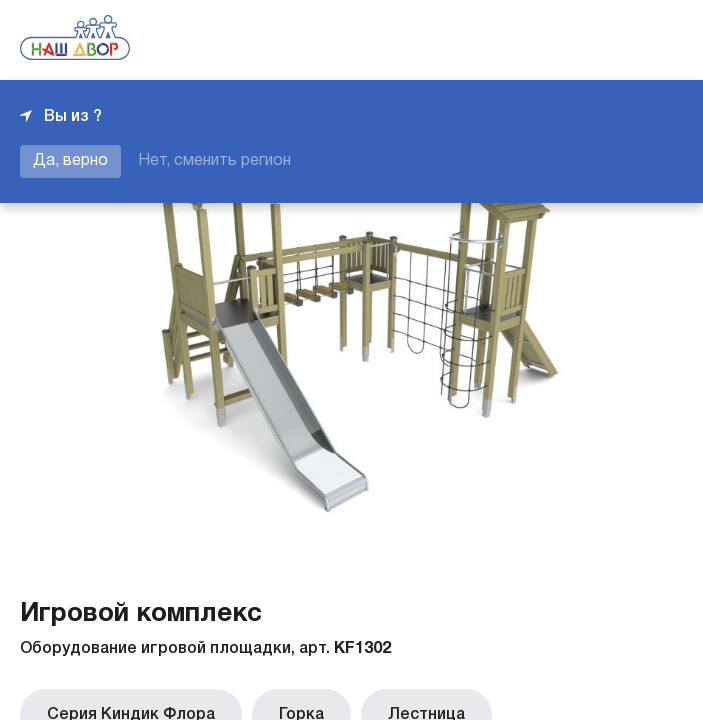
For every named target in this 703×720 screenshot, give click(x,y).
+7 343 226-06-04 (615, 40)
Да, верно (70, 161)
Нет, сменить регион (214, 161)
